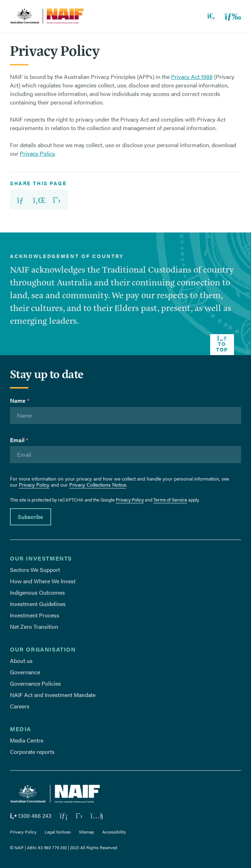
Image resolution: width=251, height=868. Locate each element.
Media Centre (27, 740)
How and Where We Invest (43, 581)
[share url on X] (59, 200)
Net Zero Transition (34, 626)
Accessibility (114, 832)
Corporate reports (32, 752)
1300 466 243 (31, 816)
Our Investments (41, 558)
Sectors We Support (35, 570)
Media (21, 729)
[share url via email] (19, 200)
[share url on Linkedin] (39, 200)
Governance (25, 672)
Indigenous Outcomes (37, 592)
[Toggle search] (208, 16)
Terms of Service (170, 500)
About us (21, 661)
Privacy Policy (37, 153)
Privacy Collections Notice (98, 484)
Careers (20, 706)
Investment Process (35, 615)
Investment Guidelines (38, 604)
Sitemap (86, 832)
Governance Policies (36, 683)
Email (19, 440)
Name (20, 400)
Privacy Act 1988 (192, 77)
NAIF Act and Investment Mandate (53, 695)
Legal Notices (58, 832)
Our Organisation (43, 649)
